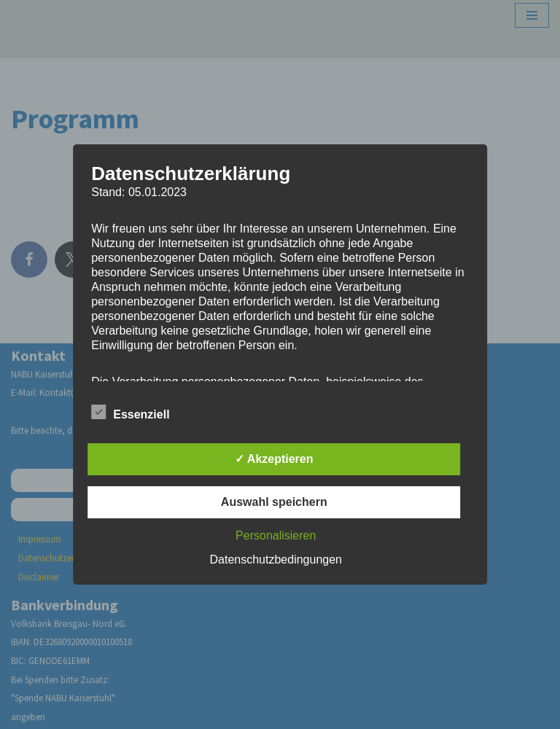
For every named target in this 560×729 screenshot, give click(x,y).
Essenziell (130, 412)
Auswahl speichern (274, 502)
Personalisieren (276, 535)
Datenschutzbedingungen (276, 560)
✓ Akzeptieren (274, 459)
